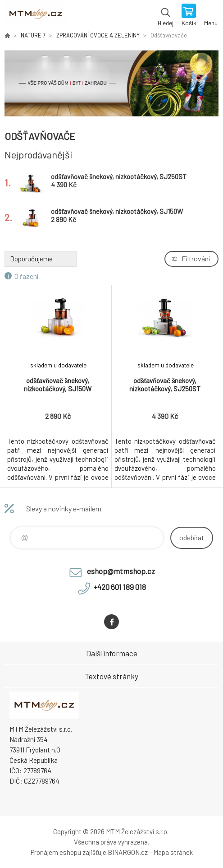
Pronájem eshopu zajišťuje (68, 852)
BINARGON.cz (128, 852)
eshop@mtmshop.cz (121, 571)
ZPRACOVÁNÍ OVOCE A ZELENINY (98, 35)
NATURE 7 (33, 35)
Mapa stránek (173, 852)
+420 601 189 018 (120, 587)
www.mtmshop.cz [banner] (35, 16)
